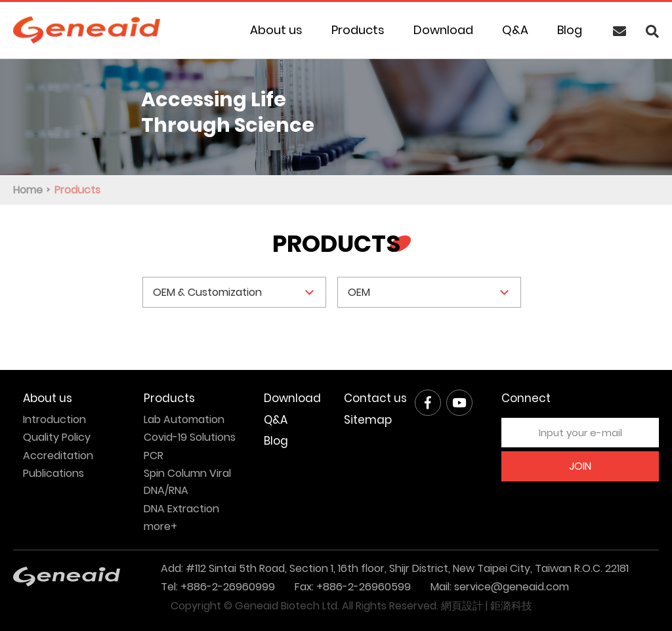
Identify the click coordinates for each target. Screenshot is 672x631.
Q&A (515, 30)
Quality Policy (57, 437)
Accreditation (58, 456)
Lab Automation (184, 419)
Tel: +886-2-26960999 (218, 587)
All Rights (364, 606)
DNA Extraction (181, 509)
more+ (160, 526)
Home (28, 190)
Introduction (54, 419)
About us (276, 30)
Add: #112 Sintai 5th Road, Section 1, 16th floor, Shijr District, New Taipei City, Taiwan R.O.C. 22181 (395, 568)
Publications (53, 473)
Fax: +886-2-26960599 (353, 587)
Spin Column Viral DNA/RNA (187, 482)
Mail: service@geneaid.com (500, 587)
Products (358, 30)
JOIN (580, 466)
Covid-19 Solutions (190, 437)
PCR (154, 456)
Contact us (375, 398)
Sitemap (368, 420)
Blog (570, 30)
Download (443, 30)
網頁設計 (462, 606)
